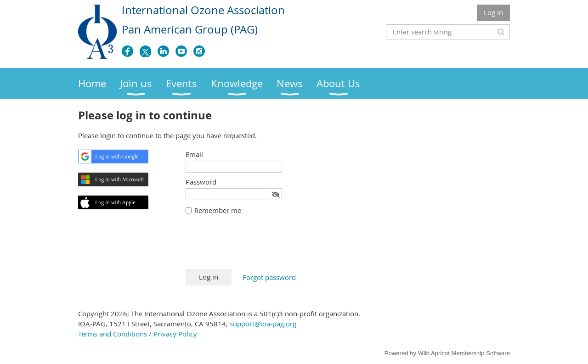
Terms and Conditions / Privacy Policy (138, 334)
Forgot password (269, 277)
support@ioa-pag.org (263, 324)
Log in (493, 12)
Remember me (218, 210)
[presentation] (255, 246)
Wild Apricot (434, 353)
